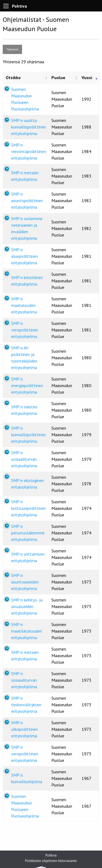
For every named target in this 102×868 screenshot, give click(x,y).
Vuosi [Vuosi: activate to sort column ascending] (87, 77)
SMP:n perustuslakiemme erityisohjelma (28, 533)
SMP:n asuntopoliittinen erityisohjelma (27, 200)
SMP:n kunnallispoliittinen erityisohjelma (29, 435)
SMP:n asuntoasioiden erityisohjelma (25, 582)
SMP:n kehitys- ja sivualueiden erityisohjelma (27, 606)
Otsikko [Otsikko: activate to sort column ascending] (13, 77)
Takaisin (12, 49)
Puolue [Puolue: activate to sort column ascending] (58, 77)
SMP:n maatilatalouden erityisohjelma (27, 631)
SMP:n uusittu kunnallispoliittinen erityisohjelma (29, 127)
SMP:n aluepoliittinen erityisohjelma (24, 256)
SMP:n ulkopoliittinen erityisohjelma (24, 729)
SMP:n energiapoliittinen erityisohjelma (27, 385)
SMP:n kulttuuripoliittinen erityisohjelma (28, 508)
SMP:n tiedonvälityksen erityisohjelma (26, 705)
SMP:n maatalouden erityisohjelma (24, 305)
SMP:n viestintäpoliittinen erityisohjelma (29, 151)
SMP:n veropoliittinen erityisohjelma (25, 330)
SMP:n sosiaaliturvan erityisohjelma (24, 459)
